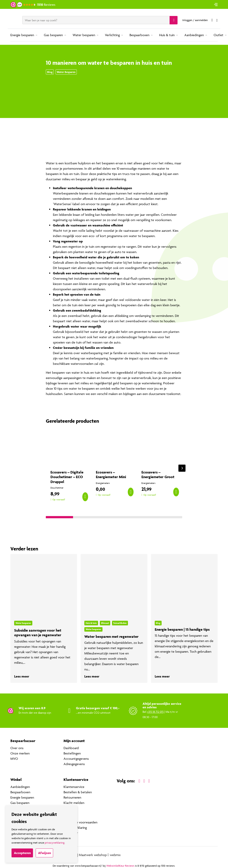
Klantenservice (74, 787)
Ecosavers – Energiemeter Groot (158, 475)
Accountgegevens (76, 759)
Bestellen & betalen (78, 792)
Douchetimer (57, 488)
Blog (50, 72)
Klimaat (105, 623)
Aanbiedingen (194, 35)
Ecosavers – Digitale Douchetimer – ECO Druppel (67, 477)
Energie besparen (22, 35)
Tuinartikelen (120, 623)
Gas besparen (53, 35)
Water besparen (84, 35)
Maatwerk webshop (93, 855)
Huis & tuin (167, 35)
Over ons (17, 748)
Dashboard (71, 748)
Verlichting (112, 35)
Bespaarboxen (139, 35)
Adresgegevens (74, 764)
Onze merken (20, 753)
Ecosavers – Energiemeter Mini (111, 475)
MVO (14, 759)
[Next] (182, 468)
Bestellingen (72, 753)
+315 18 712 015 (155, 712)
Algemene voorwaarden (80, 822)
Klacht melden (74, 803)
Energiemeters (103, 483)
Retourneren (72, 797)
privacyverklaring (55, 843)
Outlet (218, 35)
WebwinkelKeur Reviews (120, 866)
